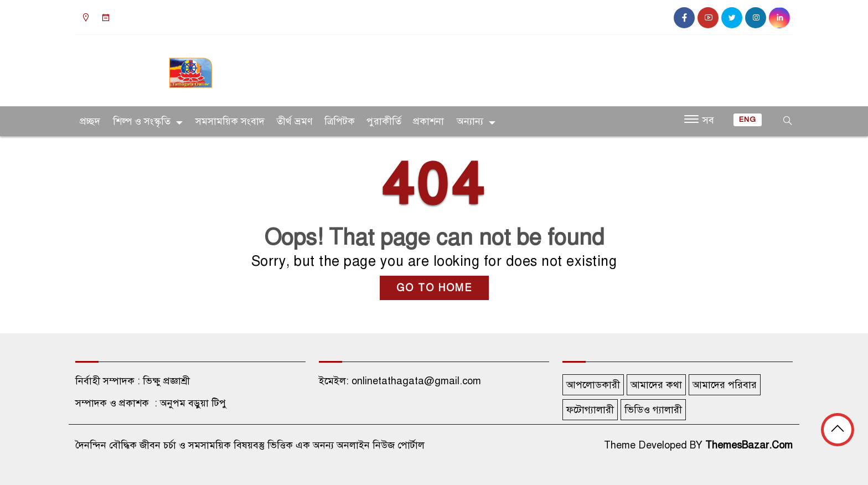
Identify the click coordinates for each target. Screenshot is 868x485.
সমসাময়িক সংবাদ (230, 121)
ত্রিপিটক (340, 121)
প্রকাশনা (428, 121)
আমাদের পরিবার (725, 385)
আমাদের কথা (656, 385)
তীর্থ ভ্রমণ (294, 121)
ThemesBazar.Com (749, 445)
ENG (748, 120)
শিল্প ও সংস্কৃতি (142, 121)
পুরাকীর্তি (384, 121)
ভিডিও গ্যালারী (653, 410)
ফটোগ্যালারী (590, 410)
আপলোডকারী (593, 385)
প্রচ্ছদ (90, 121)
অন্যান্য (470, 121)
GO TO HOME (434, 288)
